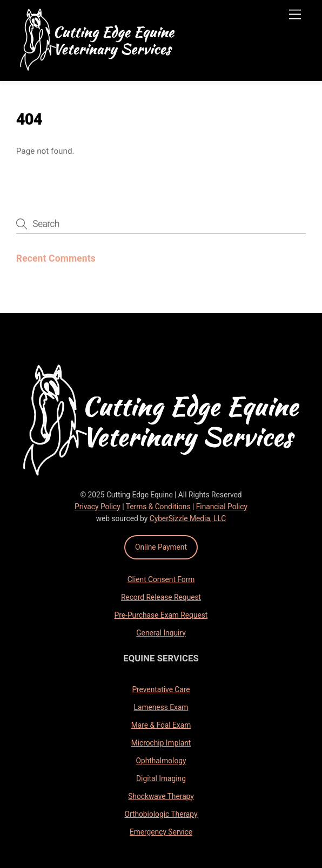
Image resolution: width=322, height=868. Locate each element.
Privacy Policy (98, 507)
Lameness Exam (161, 707)
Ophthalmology (161, 761)
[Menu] (295, 15)
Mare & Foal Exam (161, 725)
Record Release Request (161, 597)
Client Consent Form (161, 579)
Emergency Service (161, 832)
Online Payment (161, 547)
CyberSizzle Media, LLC (188, 518)
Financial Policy (222, 507)
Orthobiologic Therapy (161, 814)
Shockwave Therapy (161, 796)
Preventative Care (161, 689)
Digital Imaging (161, 778)
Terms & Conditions (158, 507)
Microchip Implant (161, 743)
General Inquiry (161, 633)
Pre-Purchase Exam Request (161, 615)
